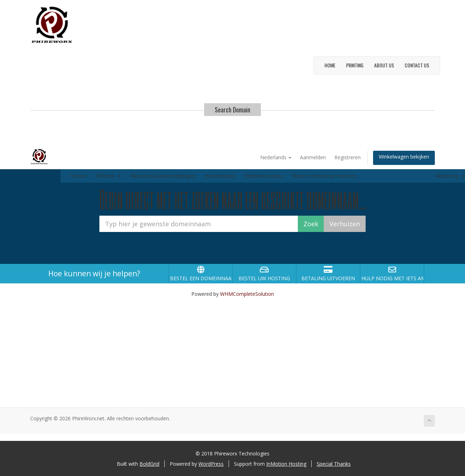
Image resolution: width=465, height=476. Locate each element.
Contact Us (417, 65)
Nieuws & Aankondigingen (163, 176)
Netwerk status (264, 176)
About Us (384, 65)
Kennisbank (220, 176)
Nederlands (276, 157)
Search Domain (232, 110)
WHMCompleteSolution (247, 294)
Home (330, 65)
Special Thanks (334, 464)
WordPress (211, 464)
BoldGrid (149, 464)
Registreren (348, 157)
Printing (355, 65)
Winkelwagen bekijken (404, 157)
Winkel (108, 176)
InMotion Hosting (286, 464)
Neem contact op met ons (325, 176)
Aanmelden (313, 157)
